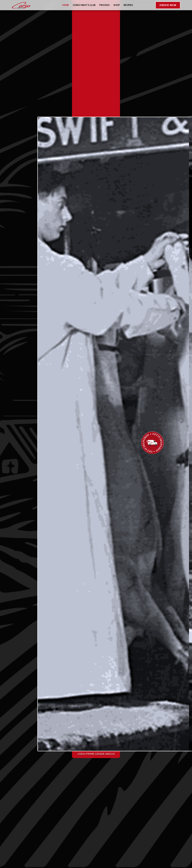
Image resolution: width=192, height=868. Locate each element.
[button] (168, 5)
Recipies (128, 5)
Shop (117, 5)
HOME (66, 5)
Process (104, 5)
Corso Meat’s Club (84, 5)
